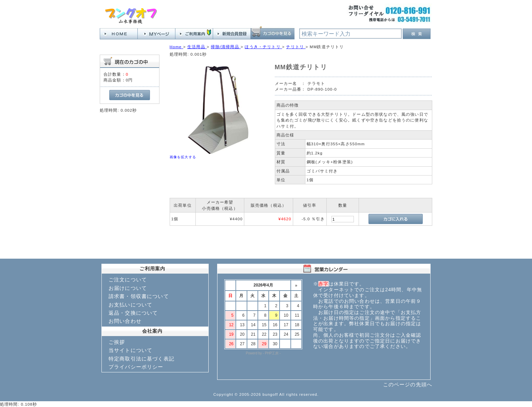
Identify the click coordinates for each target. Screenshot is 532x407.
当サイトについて (130, 350)
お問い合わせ (125, 321)
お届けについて (128, 288)
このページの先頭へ (408, 384)
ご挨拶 (117, 342)
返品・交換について (133, 313)
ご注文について (128, 280)
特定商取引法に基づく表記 (141, 359)
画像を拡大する (183, 157)
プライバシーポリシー (136, 367)
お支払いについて (130, 305)
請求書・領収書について (139, 296)
